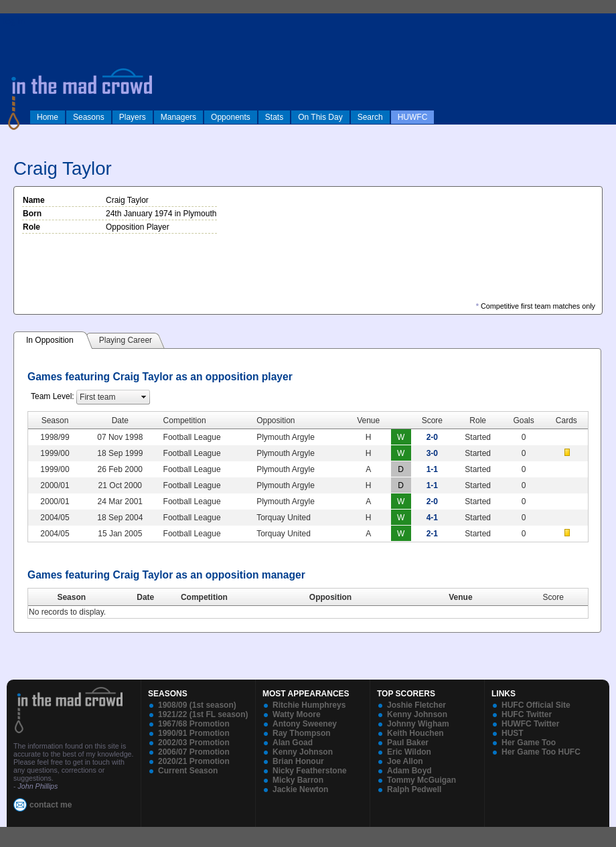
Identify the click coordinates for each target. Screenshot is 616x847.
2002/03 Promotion (194, 743)
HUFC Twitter (527, 714)
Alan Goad (293, 743)
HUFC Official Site (536, 705)
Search (370, 117)
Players (133, 117)
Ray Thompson (302, 733)
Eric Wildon (409, 752)
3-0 (432, 453)
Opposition (330, 597)
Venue (460, 597)
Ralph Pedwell (414, 789)
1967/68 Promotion (194, 724)
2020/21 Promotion (194, 761)
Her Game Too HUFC (541, 752)
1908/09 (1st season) (197, 705)
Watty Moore (297, 714)
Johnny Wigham (418, 724)
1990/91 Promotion (194, 733)
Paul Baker (408, 743)
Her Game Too (529, 743)
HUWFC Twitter (530, 724)
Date (145, 597)
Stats (274, 117)
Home (48, 117)
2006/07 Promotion (194, 752)
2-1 (432, 534)
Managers (178, 117)
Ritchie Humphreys (309, 705)
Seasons (89, 117)
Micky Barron (298, 780)
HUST (513, 733)
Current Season (188, 771)
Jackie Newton (300, 789)
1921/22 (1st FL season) (203, 714)
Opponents (231, 117)
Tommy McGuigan (421, 780)
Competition (204, 597)
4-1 (432, 518)
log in (14, 21)
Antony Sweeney (305, 724)
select (144, 397)
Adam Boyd (409, 771)
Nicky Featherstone (310, 771)
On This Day (320, 117)
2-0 (432, 437)
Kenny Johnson (303, 752)
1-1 (432, 469)
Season (71, 597)
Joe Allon (405, 761)
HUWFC (413, 117)
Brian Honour (298, 761)
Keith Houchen (415, 733)
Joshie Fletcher (416, 705)
